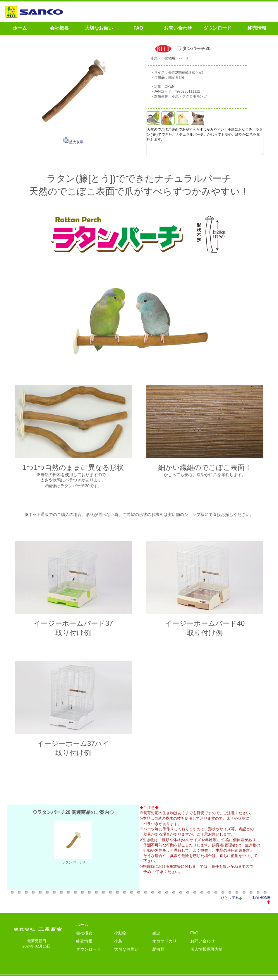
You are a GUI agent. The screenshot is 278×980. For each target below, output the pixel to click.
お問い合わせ (203, 945)
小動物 (120, 937)
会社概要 (84, 937)
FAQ (194, 937)
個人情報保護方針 (207, 953)
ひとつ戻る (231, 902)
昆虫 (156, 937)
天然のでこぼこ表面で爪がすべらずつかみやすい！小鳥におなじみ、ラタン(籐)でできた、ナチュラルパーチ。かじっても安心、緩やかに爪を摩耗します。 (202, 145)
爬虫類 (158, 953)
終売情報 (84, 945)
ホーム (82, 929)
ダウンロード (88, 953)
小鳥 (118, 945)
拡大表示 (73, 142)
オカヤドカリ (164, 945)
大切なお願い (126, 953)
